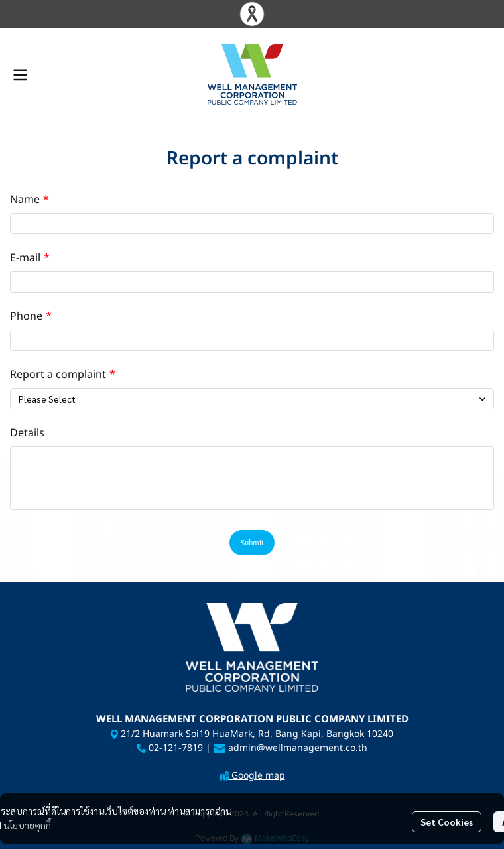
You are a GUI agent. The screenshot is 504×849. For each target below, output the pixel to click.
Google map (257, 776)
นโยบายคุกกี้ (27, 825)
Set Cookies (447, 822)
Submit (252, 543)
